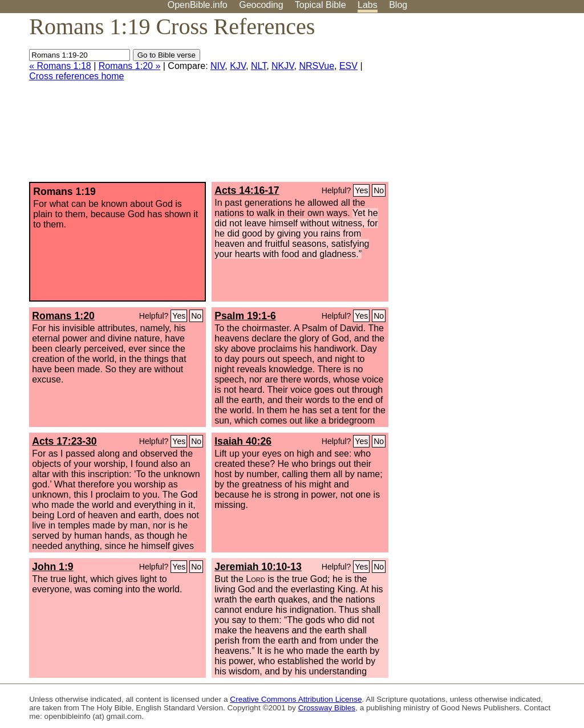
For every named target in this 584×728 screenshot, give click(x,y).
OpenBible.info (198, 5)
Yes (361, 190)
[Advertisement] (469, 102)
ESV (348, 66)
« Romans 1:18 (60, 66)
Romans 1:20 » (130, 66)
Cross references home (76, 76)
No (379, 190)
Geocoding (261, 5)
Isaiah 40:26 (243, 441)
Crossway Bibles (327, 708)
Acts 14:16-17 (247, 190)
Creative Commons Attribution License (296, 699)
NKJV (283, 66)
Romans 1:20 (63, 316)
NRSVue (317, 66)
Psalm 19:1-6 (245, 316)
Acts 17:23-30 (64, 441)
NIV (218, 66)
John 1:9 (52, 567)
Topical (321, 5)
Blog (398, 5)
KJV (238, 66)
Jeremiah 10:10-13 (258, 567)
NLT (259, 66)
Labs (368, 5)
